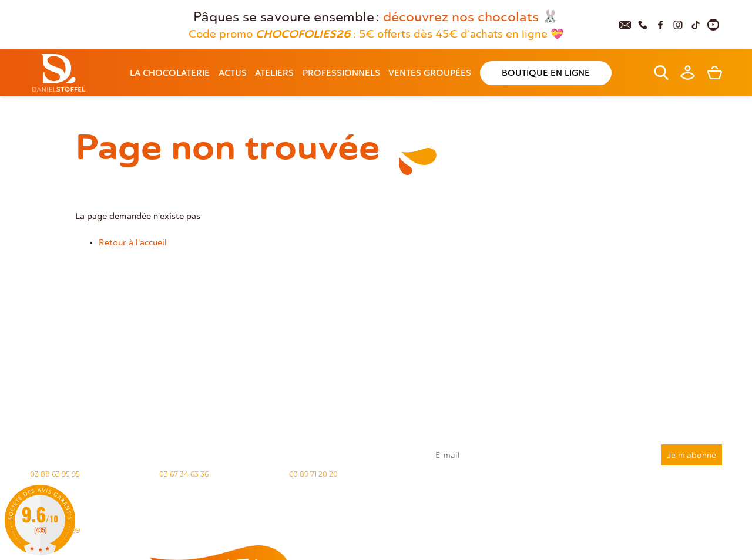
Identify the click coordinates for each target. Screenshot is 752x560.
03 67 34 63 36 (184, 474)
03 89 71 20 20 (313, 474)
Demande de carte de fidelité (663, 536)
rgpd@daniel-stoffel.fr (572, 511)
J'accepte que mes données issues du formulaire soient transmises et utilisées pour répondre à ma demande (576, 496)
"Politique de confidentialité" (581, 517)
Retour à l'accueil (133, 243)
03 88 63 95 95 (55, 474)
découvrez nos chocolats (461, 17)
